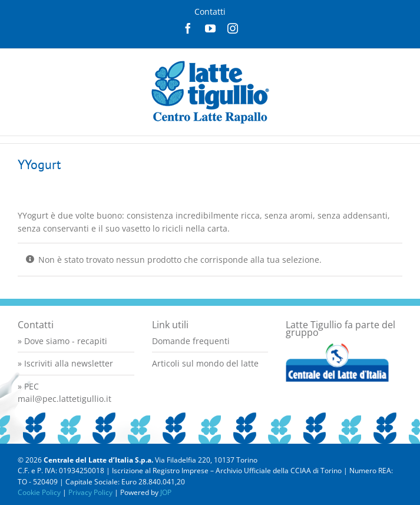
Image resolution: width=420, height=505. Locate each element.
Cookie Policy (39, 492)
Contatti (210, 11)
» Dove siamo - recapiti (62, 341)
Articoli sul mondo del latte (205, 363)
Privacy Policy (90, 492)
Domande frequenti (191, 341)
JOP (166, 492)
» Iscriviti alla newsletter (65, 363)
